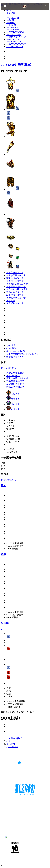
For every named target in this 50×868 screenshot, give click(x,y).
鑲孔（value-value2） (16, 351)
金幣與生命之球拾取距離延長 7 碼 (22, 354)
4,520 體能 (11, 348)
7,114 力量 (11, 345)
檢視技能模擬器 (9, 368)
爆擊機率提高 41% (15, 357)
